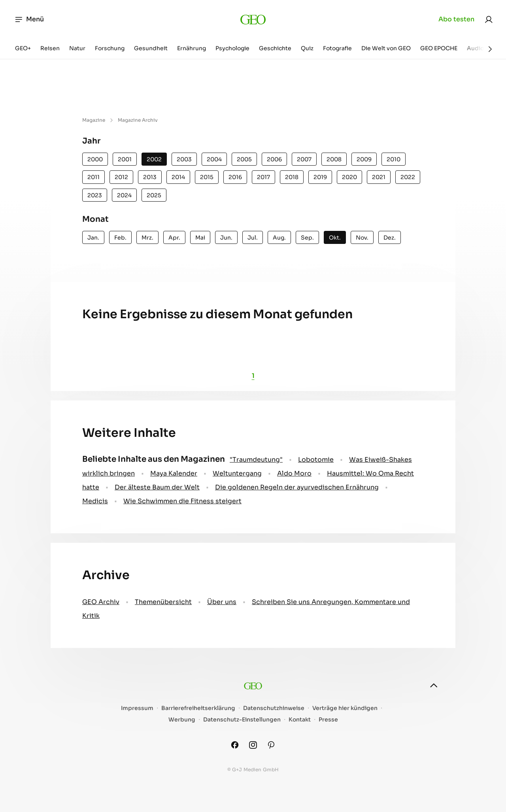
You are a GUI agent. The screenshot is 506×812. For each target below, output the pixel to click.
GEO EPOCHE (439, 48)
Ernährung (192, 48)
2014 (178, 177)
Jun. (226, 238)
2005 (244, 159)
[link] (489, 19)
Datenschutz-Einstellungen (242, 720)
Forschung (110, 48)
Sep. (307, 238)
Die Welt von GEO (386, 48)
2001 (125, 159)
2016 (235, 177)
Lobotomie (316, 460)
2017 (263, 177)
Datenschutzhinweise (274, 708)
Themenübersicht (163, 602)
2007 (304, 159)
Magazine (94, 120)
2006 (274, 159)
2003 (184, 159)
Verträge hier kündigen (345, 708)
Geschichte (275, 48)
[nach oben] (434, 685)
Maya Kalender (174, 473)
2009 (364, 159)
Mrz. (147, 238)
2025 (154, 195)
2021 (379, 177)
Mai (200, 238)
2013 (150, 177)
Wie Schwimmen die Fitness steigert (182, 501)
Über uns (222, 602)
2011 (93, 177)
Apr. (174, 238)
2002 (154, 159)
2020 (349, 177)
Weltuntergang (237, 473)
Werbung (182, 720)
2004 (214, 159)
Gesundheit (151, 48)
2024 (124, 195)
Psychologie (232, 48)
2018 (292, 177)
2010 (394, 159)
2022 (408, 177)
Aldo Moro (294, 473)
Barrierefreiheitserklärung (198, 708)
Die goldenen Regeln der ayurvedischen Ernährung (297, 487)
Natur (77, 48)
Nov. (362, 238)
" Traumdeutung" (256, 460)
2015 (207, 177)
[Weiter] (490, 49)
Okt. (335, 238)
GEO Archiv (101, 602)
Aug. (279, 238)
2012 (121, 177)
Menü (29, 19)
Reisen (50, 48)
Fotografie (337, 48)
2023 (95, 195)
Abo (456, 19)
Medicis (95, 501)
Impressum (137, 708)
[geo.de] (253, 19)
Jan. (93, 238)
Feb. (120, 238)
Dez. (390, 238)
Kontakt (300, 720)
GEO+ (23, 48)
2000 (95, 159)
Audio (475, 48)
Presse (328, 720)
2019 (320, 177)
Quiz (307, 48)
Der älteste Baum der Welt (157, 487)
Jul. (253, 238)
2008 (334, 159)
